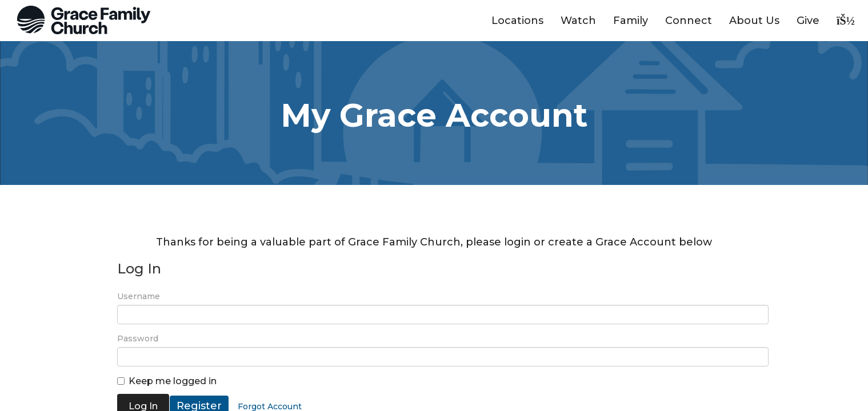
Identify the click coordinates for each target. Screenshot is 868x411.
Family (631, 21)
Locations (517, 21)
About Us (754, 21)
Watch (578, 21)
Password (138, 339)
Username (139, 296)
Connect (689, 21)
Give (808, 21)
